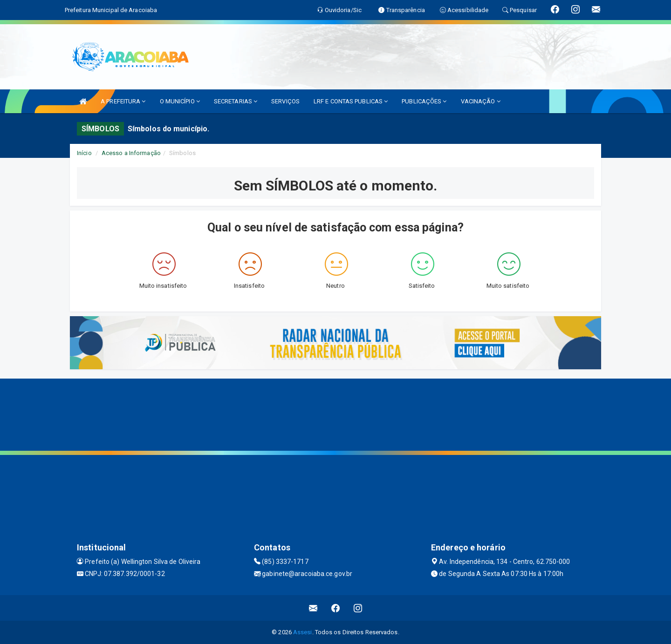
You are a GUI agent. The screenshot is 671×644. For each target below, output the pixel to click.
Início (84, 153)
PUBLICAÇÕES (424, 101)
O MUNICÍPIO (180, 101)
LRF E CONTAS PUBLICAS (351, 101)
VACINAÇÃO (481, 101)
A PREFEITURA (123, 101)
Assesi (303, 632)
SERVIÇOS (285, 101)
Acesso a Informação (131, 153)
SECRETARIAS (236, 101)
